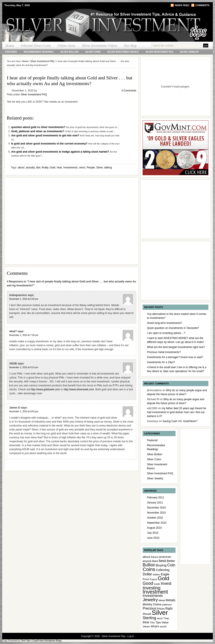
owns (82, 168)
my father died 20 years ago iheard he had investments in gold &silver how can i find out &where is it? (177, 412)
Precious (149, 608)
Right (169, 608)
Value (165, 622)
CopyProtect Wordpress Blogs (47, 641)
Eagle (165, 574)
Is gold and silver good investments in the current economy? (50, 144)
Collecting (163, 570)
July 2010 (153, 533)
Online (157, 604)
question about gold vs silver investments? (39, 127)
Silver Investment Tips (55, 17)
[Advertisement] (41, 221)
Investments (71, 168)
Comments (202, 5)
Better (171, 561)
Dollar (147, 574)
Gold (53, 168)
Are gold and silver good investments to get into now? (46, 136)
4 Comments (129, 91)
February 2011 (156, 498)
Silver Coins (93, 52)
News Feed (182, 5)
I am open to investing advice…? (166, 333)
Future (153, 579)
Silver (99, 168)
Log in (131, 636)
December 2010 (156, 508)
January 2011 (155, 503)
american (165, 557)
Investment (155, 592)
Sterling (149, 618)
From (146, 579)
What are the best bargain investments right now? (176, 347)
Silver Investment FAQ (159, 52)
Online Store (66, 45)
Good (148, 583)
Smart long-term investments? (165, 323)
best (163, 561)
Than (166, 618)
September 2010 (157, 523)
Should (147, 614)
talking (108, 168)
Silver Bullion (69, 52)
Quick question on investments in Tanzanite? (173, 328)
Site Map (130, 45)
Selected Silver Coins (36, 45)
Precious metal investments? (164, 352)
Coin (171, 565)
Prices (161, 609)
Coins (149, 569)
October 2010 (155, 518)
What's (155, 626)
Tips (158, 622)
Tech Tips (25, 641)
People (91, 168)
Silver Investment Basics (123, 52)
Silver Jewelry (189, 52)
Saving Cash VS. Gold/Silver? (180, 421)
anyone (147, 561)
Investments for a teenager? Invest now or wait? (175, 357)
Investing (151, 588)
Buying (161, 565)
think (146, 622)
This (152, 623)
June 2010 (153, 538)
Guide (157, 584)
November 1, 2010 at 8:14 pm (24, 367)
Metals (170, 600)
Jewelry (150, 600)
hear (59, 168)
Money (147, 604)
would (163, 626)
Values (146, 626)
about (21, 168)
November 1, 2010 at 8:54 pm (24, 411)
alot (38, 168)
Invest (166, 583)
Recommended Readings (39, 52)
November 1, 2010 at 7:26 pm (24, 335)
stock (160, 618)
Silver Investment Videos (99, 45)
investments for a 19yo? (161, 362)
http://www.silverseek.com (79, 389)
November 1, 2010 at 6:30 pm (24, 299)
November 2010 (156, 513)
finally (45, 168)
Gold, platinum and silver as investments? (38, 131)
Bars (155, 561)
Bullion (149, 565)
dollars (156, 574)
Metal (162, 600)
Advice (154, 557)
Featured (11, 52)
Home (10, 45)
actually (30, 168)
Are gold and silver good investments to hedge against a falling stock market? (60, 152)
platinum (167, 605)
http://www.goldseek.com (45, 389)
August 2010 (154, 528)
